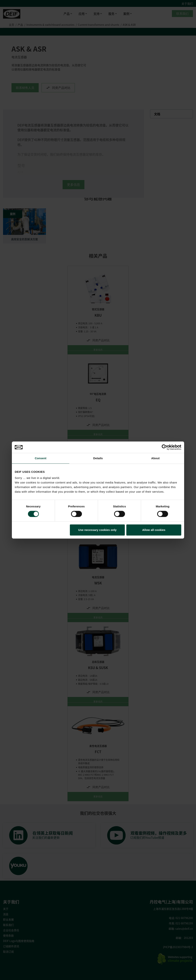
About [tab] (155, 458)
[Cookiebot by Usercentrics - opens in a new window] (165, 447)
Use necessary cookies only (97, 530)
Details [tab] (98, 458)
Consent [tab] (41, 458)
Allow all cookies (154, 530)
